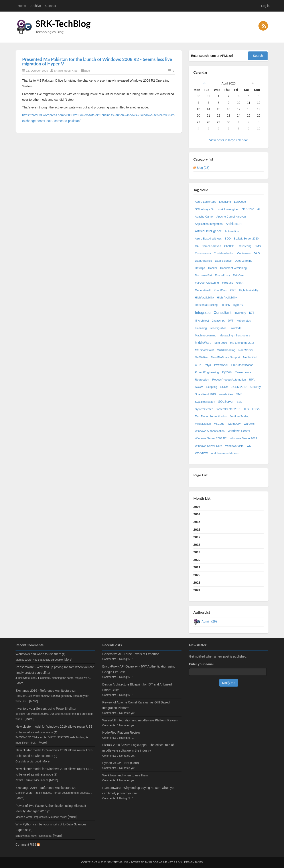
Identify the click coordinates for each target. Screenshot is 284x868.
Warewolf (249, 424)
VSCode (219, 424)
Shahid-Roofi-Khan (66, 71)
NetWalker (201, 357)
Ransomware (243, 372)
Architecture (234, 224)
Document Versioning (233, 268)
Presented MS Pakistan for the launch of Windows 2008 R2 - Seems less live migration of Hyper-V (97, 61)
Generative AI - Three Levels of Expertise (131, 654)
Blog (87, 71)
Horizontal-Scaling (206, 305)
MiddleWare (203, 343)
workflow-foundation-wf (225, 453)
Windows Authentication (210, 431)
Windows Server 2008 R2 (211, 438)
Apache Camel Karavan (231, 217)
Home (22, 6)
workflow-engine (228, 209)
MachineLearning (206, 336)
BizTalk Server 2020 (246, 239)
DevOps (200, 268)
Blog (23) (203, 168)
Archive (36, 6)
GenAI (240, 283)
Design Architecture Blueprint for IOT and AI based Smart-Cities (137, 687)
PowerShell (221, 365)
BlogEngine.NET (161, 862)
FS (201, 862)
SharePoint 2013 (205, 394)
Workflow (201, 453)
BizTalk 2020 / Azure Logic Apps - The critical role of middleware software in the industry (138, 748)
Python (227, 372)
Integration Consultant (213, 313)
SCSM (224, 387)
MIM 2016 (221, 343)
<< (205, 83)
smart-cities (226, 394)
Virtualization (203, 424)
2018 (197, 545)
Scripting (212, 387)
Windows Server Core (209, 446)
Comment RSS (28, 844)
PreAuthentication (242, 365)
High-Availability (227, 298)
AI (259, 209)
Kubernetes (244, 321)
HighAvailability (204, 298)
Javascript (218, 321)
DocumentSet (203, 275)
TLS (246, 409)
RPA (252, 380)
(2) (172, 71)
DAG (257, 253)
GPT (233, 290)
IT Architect (202, 321)
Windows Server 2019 (243, 438)
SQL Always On (205, 209)
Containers (244, 253)
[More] (68, 660)
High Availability (249, 290)
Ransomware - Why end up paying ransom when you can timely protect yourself (139, 790)
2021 (197, 567)
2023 (197, 583)
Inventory (240, 313)
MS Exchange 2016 (242, 343)
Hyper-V (238, 305)
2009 (197, 514)
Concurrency (203, 253)
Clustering (245, 246)
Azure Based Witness (208, 239)
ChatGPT (230, 246)
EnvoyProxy (222, 275)
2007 (197, 507)
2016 (197, 530)
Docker (213, 268)
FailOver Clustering (207, 283)
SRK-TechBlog (63, 24)
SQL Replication (205, 402)
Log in (265, 6)
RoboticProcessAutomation (229, 380)
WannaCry (234, 424)
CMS (258, 246)
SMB (239, 394)
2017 (197, 537)
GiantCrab (221, 290)
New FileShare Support (225, 357)
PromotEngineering (207, 372)
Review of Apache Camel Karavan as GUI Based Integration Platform (136, 705)
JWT (231, 321)
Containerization (224, 253)
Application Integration (209, 224)
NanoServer (246, 350)
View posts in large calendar (229, 140)
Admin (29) (209, 621)
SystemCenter (204, 409)
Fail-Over (239, 275)
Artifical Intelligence (208, 231)
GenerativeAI (203, 290)
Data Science (223, 261)
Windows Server (239, 431)
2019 (197, 552)
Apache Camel (204, 217)
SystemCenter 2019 (228, 409)
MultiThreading (226, 350)
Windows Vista (234, 446)
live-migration (218, 328)
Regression (202, 380)
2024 (197, 590)
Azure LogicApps (206, 202)
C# (197, 246)
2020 (197, 560)
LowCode (240, 202)
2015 (197, 522)
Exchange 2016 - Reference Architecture (43, 691)
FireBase (227, 283)
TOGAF (257, 409)
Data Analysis (203, 261)
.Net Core (247, 209)
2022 (197, 575)
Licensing (225, 202)
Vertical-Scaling (240, 416)
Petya (207, 365)
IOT (252, 313)
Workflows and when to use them (38, 654)
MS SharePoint (204, 350)
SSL (239, 402)
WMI (249, 446)
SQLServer (226, 402)
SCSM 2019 (239, 387)
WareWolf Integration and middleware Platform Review (140, 720)
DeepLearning (244, 261)
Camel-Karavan (211, 246)
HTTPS (225, 305)
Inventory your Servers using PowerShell (44, 709)
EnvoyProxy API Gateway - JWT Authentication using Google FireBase (139, 669)
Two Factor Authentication (211, 416)
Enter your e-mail (202, 664)
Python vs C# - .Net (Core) (121, 763)
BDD (228, 239)
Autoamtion (232, 231)
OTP (198, 365)
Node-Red (250, 357)
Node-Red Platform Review (121, 732)
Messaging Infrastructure (235, 336)
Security (255, 387)
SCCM (199, 387)
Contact (51, 6)
